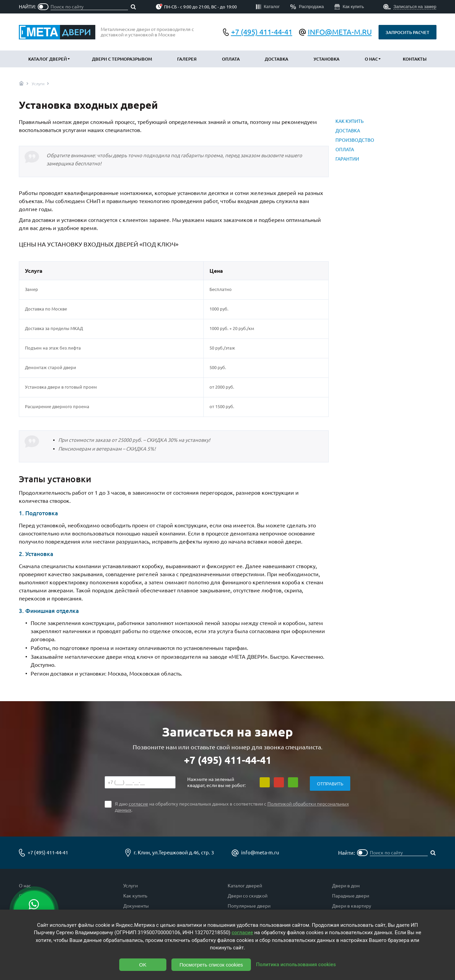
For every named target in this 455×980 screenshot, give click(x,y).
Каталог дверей (48, 59)
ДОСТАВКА (348, 131)
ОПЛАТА (345, 150)
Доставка (277, 59)
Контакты (415, 59)
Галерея (187, 59)
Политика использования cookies (296, 965)
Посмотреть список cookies (211, 965)
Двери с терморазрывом (122, 59)
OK (143, 965)
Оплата (231, 59)
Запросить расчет (408, 32)
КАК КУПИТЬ (350, 121)
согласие (242, 933)
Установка (327, 59)
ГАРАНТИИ (347, 159)
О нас (371, 59)
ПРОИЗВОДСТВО (355, 140)
